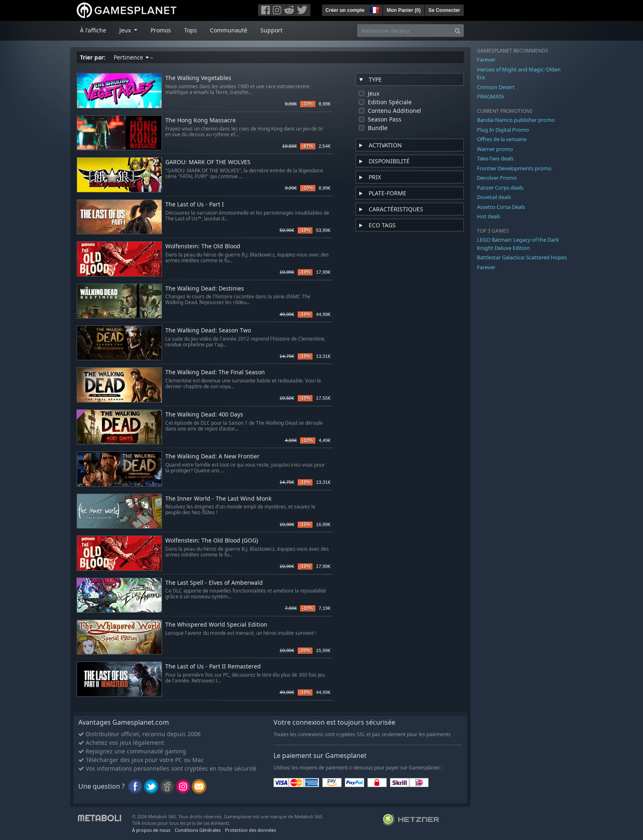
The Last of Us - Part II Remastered (213, 667)
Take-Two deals (495, 158)
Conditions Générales (198, 830)
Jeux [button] (126, 30)
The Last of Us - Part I (195, 205)
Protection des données (251, 830)
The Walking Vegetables (198, 78)
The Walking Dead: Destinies (205, 289)
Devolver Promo (497, 178)
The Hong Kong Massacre (201, 120)
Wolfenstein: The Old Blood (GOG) (212, 541)
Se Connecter (444, 10)
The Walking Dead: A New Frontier (212, 457)
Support (271, 30)
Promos (161, 30)
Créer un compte (345, 10)
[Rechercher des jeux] (404, 31)
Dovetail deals (494, 197)
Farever (486, 60)
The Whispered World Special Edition (216, 625)
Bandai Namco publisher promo (516, 120)
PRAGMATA (490, 96)
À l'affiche (93, 30)
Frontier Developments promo (514, 168)
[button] (374, 9)
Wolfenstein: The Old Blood (203, 246)
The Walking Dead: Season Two (208, 331)
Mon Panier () (404, 10)
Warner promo (495, 149)
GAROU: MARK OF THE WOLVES (208, 162)
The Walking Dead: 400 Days (204, 415)
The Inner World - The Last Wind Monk (218, 499)
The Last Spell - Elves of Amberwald (214, 583)
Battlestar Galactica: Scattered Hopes (522, 257)
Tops (190, 30)
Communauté (229, 30)
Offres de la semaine (502, 139)
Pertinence (133, 57)
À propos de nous (151, 830)
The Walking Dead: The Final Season (215, 372)
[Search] (457, 31)
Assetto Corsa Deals (501, 207)
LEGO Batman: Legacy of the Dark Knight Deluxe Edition (518, 244)
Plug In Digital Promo (503, 130)
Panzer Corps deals (500, 188)
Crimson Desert (496, 87)
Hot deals (489, 216)
